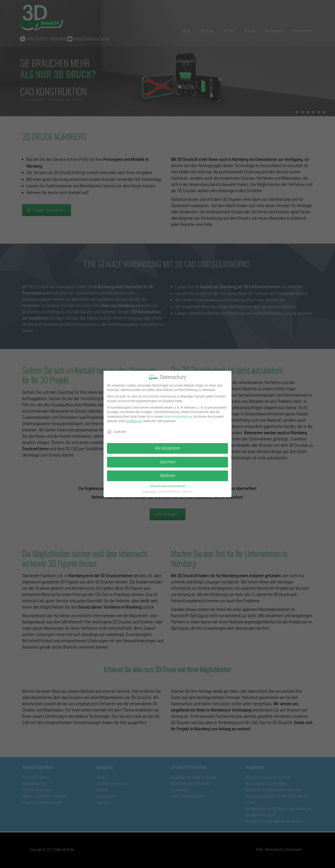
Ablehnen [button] (167, 474)
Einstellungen (134, 419)
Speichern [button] (168, 460)
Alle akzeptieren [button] (167, 447)
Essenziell (116, 430)
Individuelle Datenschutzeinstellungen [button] (167, 484)
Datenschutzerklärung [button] (169, 490)
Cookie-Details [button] (149, 490)
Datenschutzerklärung (178, 415)
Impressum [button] (187, 490)
